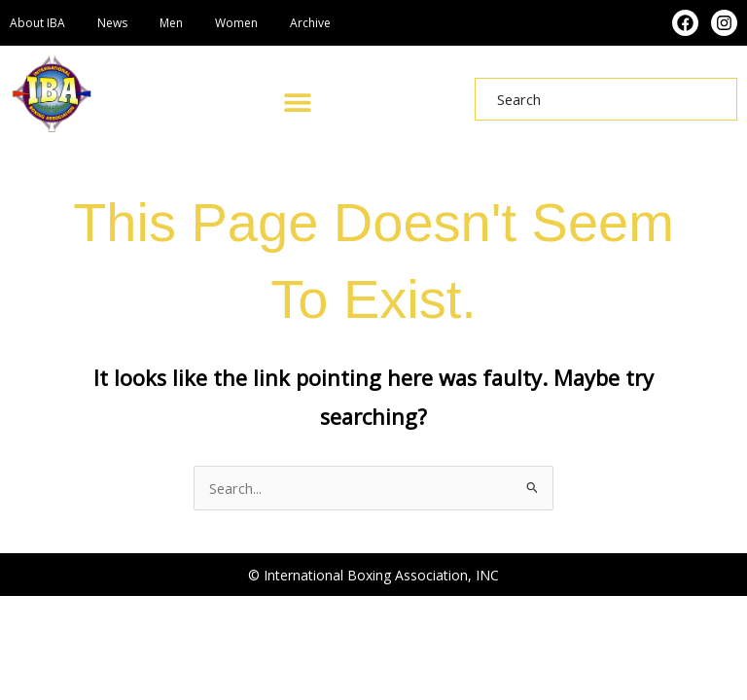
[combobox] (606, 99)
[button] (297, 102)
